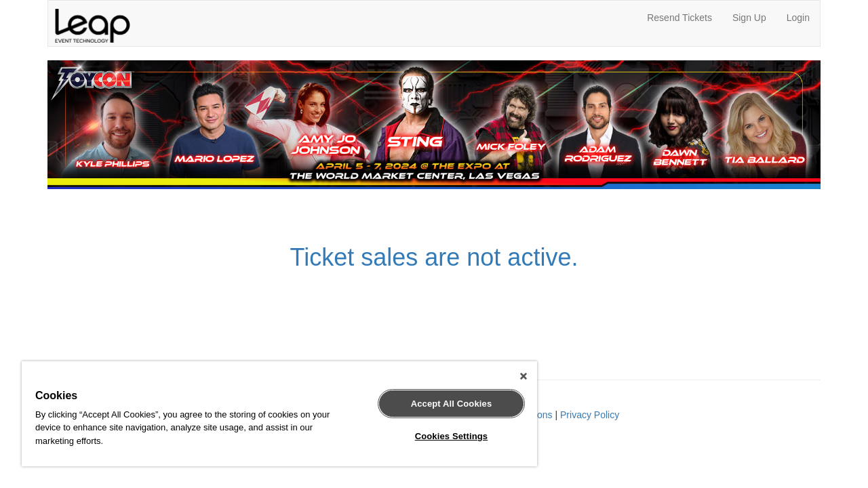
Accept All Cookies (441, 404)
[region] (273, 414)
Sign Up (749, 18)
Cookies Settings (441, 436)
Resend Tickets (679, 18)
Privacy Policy (590, 415)
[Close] (511, 376)
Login (798, 18)
